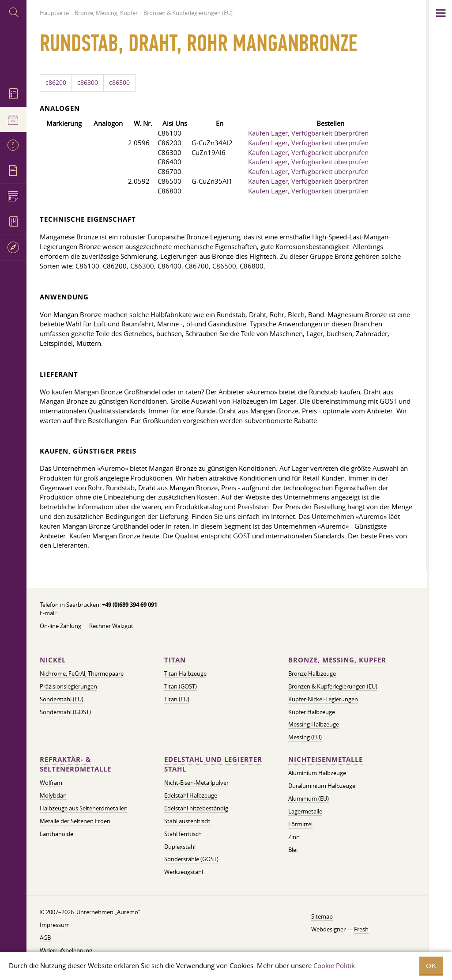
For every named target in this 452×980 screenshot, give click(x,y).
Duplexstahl (180, 847)
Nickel (53, 660)
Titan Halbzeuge (185, 674)
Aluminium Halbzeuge (317, 773)
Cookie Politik (334, 965)
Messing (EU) (305, 737)
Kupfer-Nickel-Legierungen (323, 699)
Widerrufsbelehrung (66, 950)
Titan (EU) (177, 699)
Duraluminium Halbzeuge (322, 786)
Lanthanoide (56, 834)
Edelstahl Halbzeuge (191, 795)
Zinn (294, 837)
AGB (45, 938)
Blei (293, 850)
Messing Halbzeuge (314, 724)
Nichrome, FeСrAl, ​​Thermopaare (82, 674)
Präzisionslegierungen (68, 686)
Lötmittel (300, 824)
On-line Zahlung (60, 626)
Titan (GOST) (181, 686)
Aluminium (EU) (309, 798)
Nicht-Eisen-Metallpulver (196, 783)
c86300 (88, 83)
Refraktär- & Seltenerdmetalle (75, 764)
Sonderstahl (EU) (62, 699)
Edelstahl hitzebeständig (196, 808)
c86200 (56, 83)
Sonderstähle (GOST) (191, 859)
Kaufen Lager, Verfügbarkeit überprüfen (308, 133)
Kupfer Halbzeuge (312, 712)
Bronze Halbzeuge (312, 674)
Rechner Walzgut (111, 626)
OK (431, 966)
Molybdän (53, 795)
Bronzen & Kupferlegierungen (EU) (333, 686)
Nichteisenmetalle (326, 759)
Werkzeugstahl (184, 872)
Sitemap (322, 916)
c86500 (119, 83)
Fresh (361, 929)
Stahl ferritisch (183, 834)
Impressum (55, 925)
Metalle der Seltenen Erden (75, 821)
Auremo (13, 52)
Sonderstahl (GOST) (65, 712)
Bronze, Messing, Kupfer (337, 660)
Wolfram (51, 783)
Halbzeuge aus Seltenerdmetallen (84, 808)
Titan (175, 660)
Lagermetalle (305, 811)
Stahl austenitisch (187, 821)
